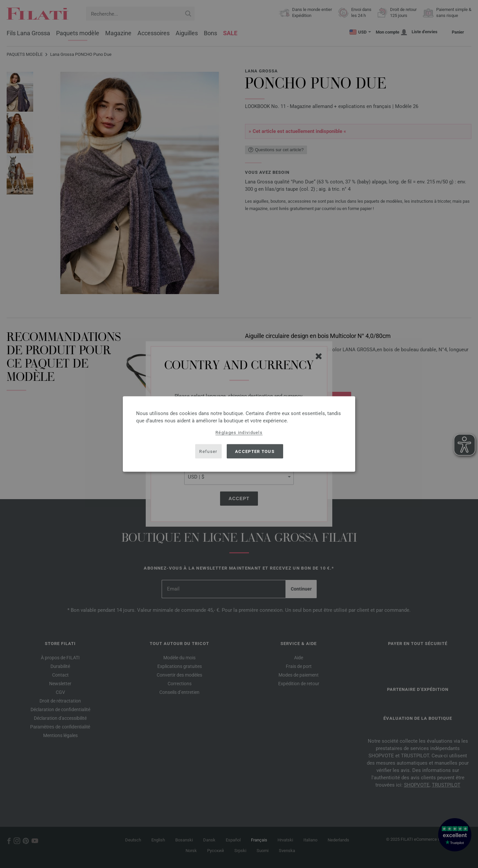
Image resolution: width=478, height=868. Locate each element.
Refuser (208, 451)
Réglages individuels (239, 433)
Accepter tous (255, 451)
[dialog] (239, 434)
